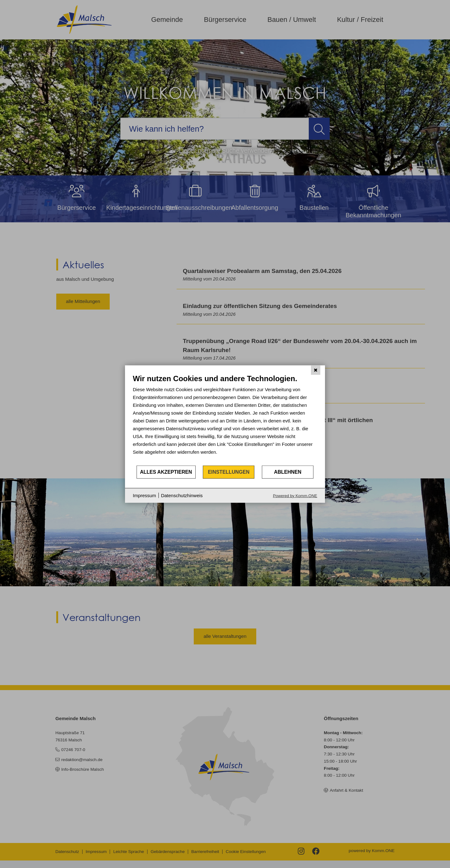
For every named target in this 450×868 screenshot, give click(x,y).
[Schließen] (316, 370)
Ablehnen (288, 472)
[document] (225, 419)
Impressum (144, 495)
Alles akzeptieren (166, 472)
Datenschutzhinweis (182, 495)
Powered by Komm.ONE (295, 495)
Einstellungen (229, 472)
